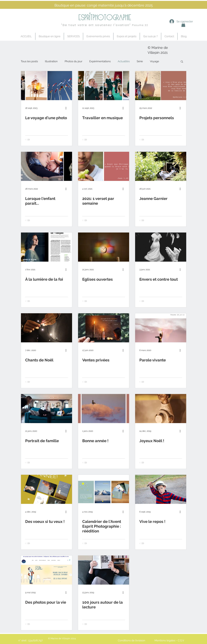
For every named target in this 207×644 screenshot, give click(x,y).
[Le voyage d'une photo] (47, 86)
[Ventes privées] (104, 328)
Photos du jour (73, 61)
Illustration (51, 61)
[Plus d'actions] (67, 108)
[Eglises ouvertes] (104, 247)
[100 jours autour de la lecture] (104, 570)
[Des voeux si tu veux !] (47, 489)
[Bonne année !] (104, 409)
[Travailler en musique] (104, 86)
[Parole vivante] (161, 328)
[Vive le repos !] (161, 489)
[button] (182, 62)
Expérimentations (100, 61)
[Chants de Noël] (47, 328)
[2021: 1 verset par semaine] (104, 166)
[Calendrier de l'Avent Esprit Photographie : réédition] (104, 489)
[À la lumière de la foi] (47, 247)
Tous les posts (29, 61)
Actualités (124, 61)
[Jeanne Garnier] (161, 166)
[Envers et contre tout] (161, 247)
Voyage (155, 61)
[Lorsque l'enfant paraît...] (47, 166)
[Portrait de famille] (47, 409)
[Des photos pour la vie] (47, 570)
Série (140, 61)
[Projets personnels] (161, 86)
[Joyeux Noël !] (161, 409)
